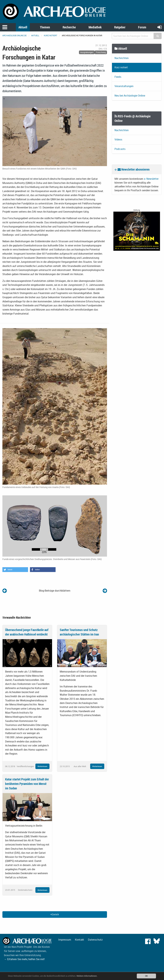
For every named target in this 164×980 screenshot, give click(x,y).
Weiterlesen (42, 766)
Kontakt (80, 940)
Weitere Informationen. (87, 976)
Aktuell (23, 27)
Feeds (118, 77)
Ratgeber (120, 27)
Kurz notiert (51, 35)
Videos (118, 139)
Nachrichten (122, 58)
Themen (45, 27)
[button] (15, 570)
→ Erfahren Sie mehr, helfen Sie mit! (24, 959)
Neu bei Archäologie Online (130, 96)
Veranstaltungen (124, 86)
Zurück (55, 914)
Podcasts (120, 149)
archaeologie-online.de (14, 35)
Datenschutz (95, 940)
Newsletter (152, 179)
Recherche (69, 27)
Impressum (65, 940)
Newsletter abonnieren (134, 169)
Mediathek (95, 27)
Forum (142, 27)
